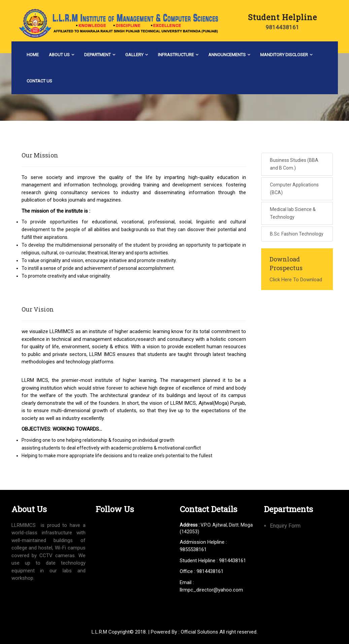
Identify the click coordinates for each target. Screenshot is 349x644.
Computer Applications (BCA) (294, 189)
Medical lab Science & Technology (293, 213)
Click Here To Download (296, 280)
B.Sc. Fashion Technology (297, 234)
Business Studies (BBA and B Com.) (294, 164)
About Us (59, 55)
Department (97, 55)
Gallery (134, 55)
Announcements (227, 55)
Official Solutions (199, 632)
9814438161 (282, 27)
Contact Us (39, 81)
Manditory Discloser (284, 55)
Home (33, 55)
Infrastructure (176, 55)
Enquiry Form (285, 526)
